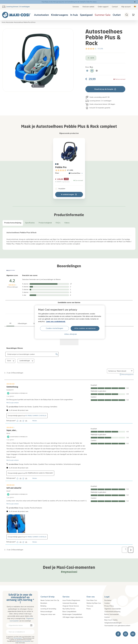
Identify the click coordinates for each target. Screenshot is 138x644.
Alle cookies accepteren (85, 328)
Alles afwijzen (71, 334)
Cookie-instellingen (54, 328)
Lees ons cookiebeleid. (56, 321)
